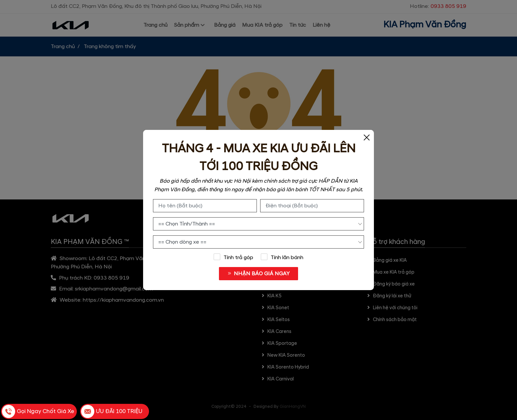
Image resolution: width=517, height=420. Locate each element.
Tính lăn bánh (282, 257)
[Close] (367, 137)
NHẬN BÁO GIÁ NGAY (259, 274)
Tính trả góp (233, 257)
